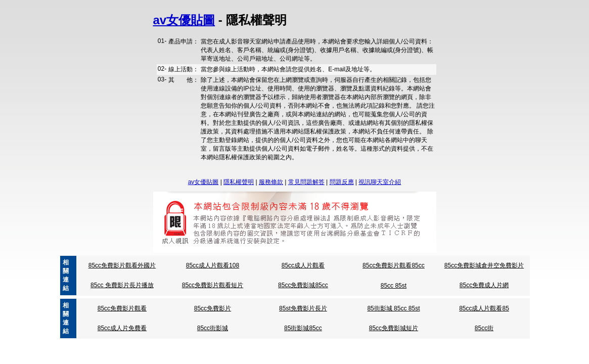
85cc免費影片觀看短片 (213, 285)
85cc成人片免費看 (122, 328)
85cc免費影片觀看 (122, 308)
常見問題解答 (306, 182)
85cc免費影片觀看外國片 (122, 265)
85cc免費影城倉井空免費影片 (484, 265)
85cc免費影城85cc (303, 285)
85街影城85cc (303, 328)
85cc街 (484, 328)
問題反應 (342, 182)
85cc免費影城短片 (394, 328)
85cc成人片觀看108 (213, 265)
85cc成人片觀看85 (484, 308)
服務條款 (271, 182)
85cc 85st (394, 286)
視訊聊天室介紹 (380, 182)
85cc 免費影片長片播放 (122, 285)
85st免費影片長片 (303, 308)
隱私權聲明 (239, 182)
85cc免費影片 (213, 308)
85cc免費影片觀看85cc (394, 265)
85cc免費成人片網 (484, 285)
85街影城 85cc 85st (393, 308)
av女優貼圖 (184, 20)
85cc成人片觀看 (303, 265)
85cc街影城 (213, 328)
